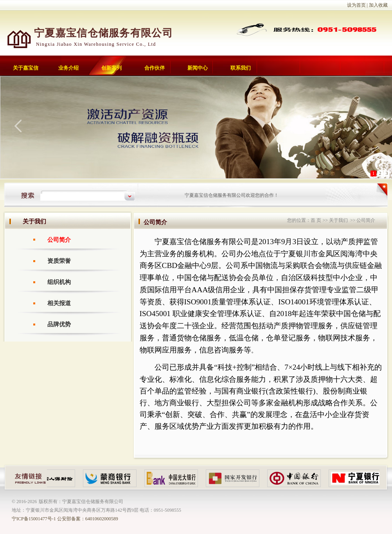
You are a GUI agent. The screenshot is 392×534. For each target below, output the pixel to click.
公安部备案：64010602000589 (88, 519)
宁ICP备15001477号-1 (34, 519)
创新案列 (111, 68)
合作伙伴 (155, 68)
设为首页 (356, 5)
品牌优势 (59, 324)
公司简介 (59, 240)
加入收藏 (378, 5)
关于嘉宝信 (26, 68)
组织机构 (59, 282)
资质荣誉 (59, 261)
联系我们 (241, 68)
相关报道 (59, 303)
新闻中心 (198, 68)
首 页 (316, 220)
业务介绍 (68, 68)
